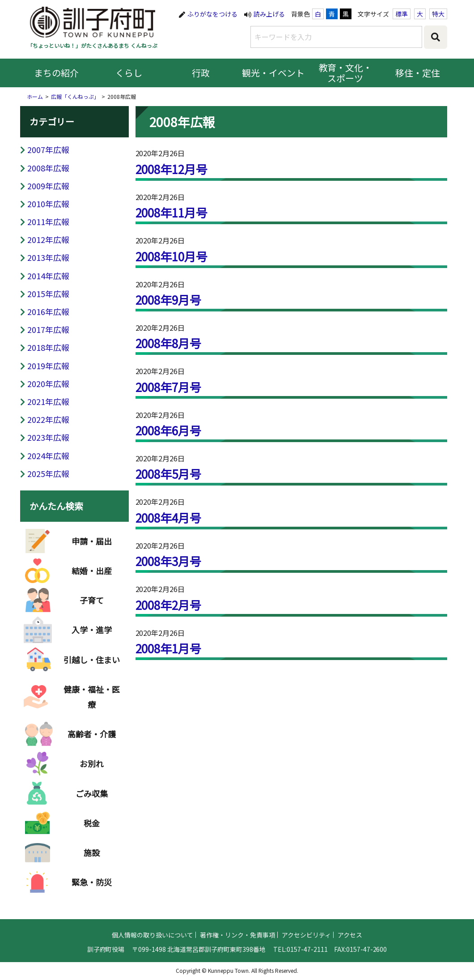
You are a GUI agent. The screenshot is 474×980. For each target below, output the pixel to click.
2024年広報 (48, 456)
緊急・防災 (92, 888)
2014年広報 (48, 276)
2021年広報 (48, 401)
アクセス (350, 940)
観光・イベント (273, 73)
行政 (201, 73)
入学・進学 (92, 636)
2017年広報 (48, 329)
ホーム (35, 96)
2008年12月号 (172, 169)
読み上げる (269, 14)
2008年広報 (48, 168)
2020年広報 (48, 383)
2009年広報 (48, 186)
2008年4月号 (169, 518)
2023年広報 (48, 437)
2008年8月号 (169, 343)
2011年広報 (48, 222)
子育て (92, 606)
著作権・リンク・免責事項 (237, 940)
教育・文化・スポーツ (346, 73)
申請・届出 (92, 547)
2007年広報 (48, 149)
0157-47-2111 (307, 954)
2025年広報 (48, 473)
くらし (129, 73)
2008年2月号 (169, 605)
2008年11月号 (172, 212)
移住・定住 (418, 73)
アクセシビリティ (306, 940)
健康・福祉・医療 (92, 703)
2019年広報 (48, 366)
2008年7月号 (169, 387)
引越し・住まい (92, 666)
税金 (92, 829)
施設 (92, 859)
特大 (438, 14)
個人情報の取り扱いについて (152, 940)
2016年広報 (48, 311)
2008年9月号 (169, 300)
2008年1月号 (169, 648)
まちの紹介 (56, 73)
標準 (402, 14)
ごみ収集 (92, 800)
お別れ (92, 770)
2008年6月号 (169, 430)
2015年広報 (48, 294)
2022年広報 (48, 419)
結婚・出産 (92, 577)
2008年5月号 (169, 474)
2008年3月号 (169, 561)
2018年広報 (48, 347)
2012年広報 (48, 239)
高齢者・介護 (92, 740)
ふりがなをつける (212, 14)
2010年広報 (48, 204)
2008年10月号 (172, 256)
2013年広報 (48, 257)
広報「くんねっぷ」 (75, 96)
